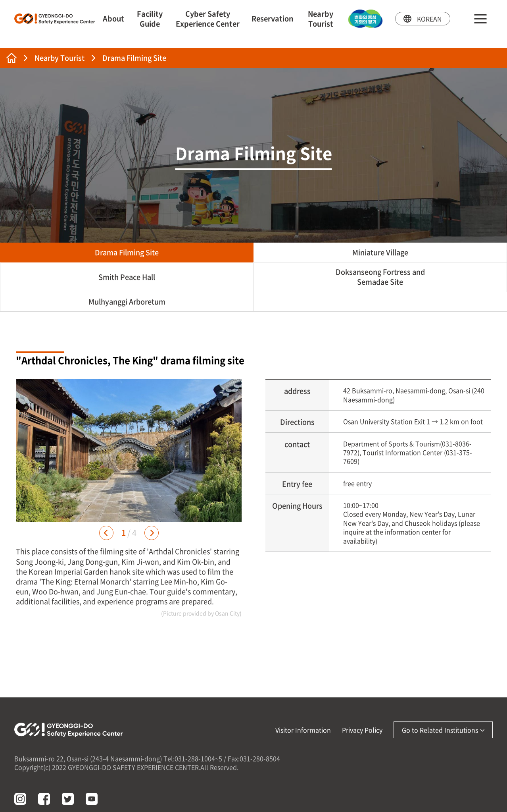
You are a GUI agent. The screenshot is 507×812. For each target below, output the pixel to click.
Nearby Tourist (321, 19)
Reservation (273, 18)
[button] (106, 533)
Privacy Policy (362, 730)
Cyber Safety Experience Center (208, 19)
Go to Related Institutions (443, 730)
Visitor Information (303, 730)
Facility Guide (150, 19)
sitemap (480, 19)
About (113, 18)
